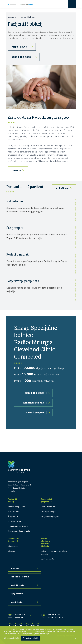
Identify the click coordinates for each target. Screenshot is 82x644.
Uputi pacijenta (48, 559)
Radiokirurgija (18, 585)
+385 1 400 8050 (21, 57)
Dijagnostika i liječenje (14, 540)
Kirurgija (15, 568)
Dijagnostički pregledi (50, 516)
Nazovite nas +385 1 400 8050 (56, 616)
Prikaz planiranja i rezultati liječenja (46, 542)
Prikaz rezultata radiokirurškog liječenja (54, 553)
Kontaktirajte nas (34, 403)
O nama (16, 170)
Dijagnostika (13, 546)
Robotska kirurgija (20, 577)
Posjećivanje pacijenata (23, 281)
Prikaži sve (62, 188)
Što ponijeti (15, 228)
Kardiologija (17, 602)
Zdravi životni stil (48, 507)
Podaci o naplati (18, 254)
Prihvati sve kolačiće (31, 638)
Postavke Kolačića (12, 638)
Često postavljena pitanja (19, 531)
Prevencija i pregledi (46, 500)
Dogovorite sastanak (20, 616)
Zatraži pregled (35, 412)
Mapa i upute (19, 47)
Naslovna (12, 17)
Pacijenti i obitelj (12, 500)
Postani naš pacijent (16, 507)
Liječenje (11, 551)
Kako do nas (15, 201)
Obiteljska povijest (49, 512)
